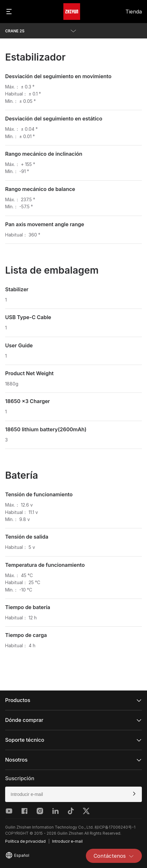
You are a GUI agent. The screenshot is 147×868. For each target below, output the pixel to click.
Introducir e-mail (67, 841)
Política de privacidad (25, 841)
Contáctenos (114, 856)
